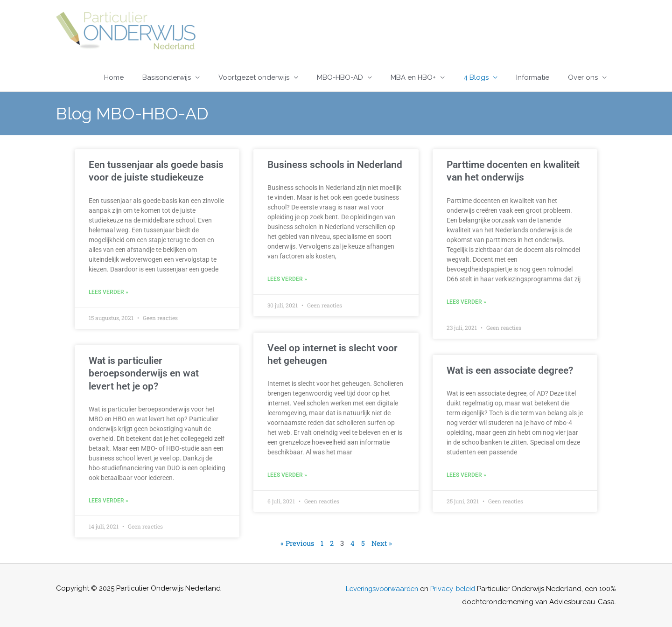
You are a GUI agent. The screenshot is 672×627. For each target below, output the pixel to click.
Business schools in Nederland (335, 165)
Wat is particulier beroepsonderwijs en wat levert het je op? (144, 373)
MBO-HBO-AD (340, 77)
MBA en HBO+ (413, 77)
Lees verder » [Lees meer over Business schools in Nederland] (287, 279)
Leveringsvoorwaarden (396, 588)
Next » (382, 543)
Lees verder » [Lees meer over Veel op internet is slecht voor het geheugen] (287, 475)
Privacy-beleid (470, 588)
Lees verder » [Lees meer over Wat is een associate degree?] (466, 475)
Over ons (583, 77)
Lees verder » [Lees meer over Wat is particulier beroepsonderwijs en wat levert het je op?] (108, 501)
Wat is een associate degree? (510, 370)
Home (114, 77)
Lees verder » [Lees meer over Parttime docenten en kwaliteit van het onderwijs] (466, 302)
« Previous (297, 543)
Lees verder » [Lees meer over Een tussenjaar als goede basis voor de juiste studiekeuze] (108, 292)
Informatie (533, 77)
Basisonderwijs (167, 77)
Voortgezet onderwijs (254, 77)
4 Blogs (476, 77)
